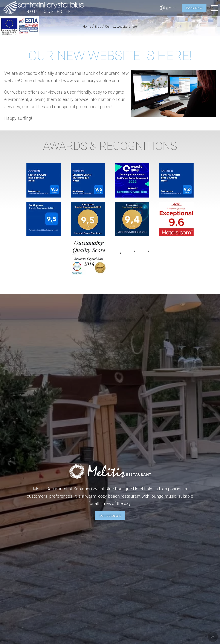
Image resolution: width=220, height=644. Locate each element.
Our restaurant (110, 516)
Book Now (194, 8)
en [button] (168, 8)
